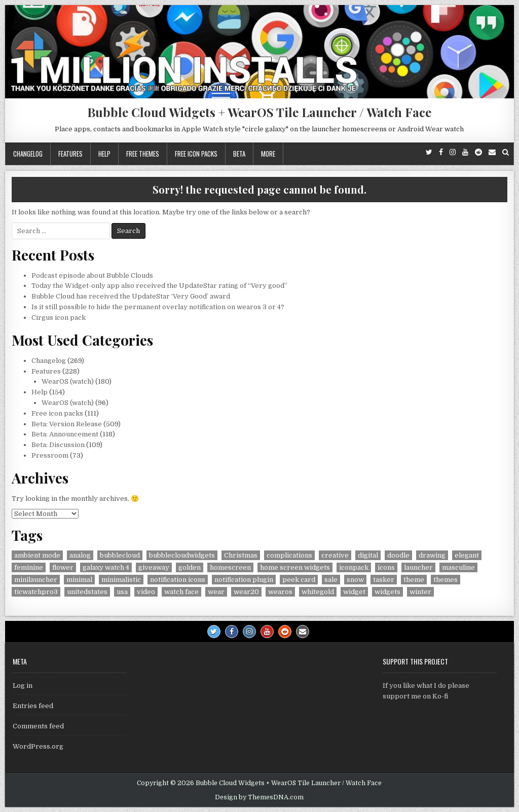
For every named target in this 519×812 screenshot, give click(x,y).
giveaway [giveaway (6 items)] (154, 567)
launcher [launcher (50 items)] (418, 567)
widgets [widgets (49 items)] (387, 592)
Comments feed (38, 726)
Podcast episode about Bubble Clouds (92, 275)
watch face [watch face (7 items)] (181, 592)
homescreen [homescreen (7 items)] (230, 567)
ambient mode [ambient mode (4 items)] (37, 555)
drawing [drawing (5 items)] (432, 555)
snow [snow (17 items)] (355, 580)
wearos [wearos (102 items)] (280, 592)
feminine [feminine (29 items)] (29, 567)
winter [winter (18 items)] (420, 592)
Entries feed (33, 706)
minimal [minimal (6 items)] (79, 580)
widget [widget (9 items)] (354, 592)
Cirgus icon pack (59, 318)
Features (70, 154)
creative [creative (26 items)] (335, 555)
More (268, 154)
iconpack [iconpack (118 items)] (354, 567)
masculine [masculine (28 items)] (458, 567)
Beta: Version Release (67, 424)
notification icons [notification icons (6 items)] (178, 580)
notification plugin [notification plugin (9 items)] (244, 580)
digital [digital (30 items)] (368, 555)
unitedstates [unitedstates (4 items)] (87, 592)
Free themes (143, 154)
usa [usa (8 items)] (122, 592)
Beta (239, 154)
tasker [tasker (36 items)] (384, 580)
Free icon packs (196, 154)
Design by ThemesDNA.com (259, 797)
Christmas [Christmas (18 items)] (241, 555)
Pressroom (50, 455)
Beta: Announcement (65, 434)
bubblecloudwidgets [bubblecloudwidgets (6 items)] (182, 555)
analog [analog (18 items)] (80, 555)
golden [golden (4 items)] (190, 567)
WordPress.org (38, 746)
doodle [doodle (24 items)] (398, 555)
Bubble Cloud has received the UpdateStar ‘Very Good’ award (131, 296)
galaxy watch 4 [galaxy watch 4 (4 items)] (106, 567)
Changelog (28, 154)
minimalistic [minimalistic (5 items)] (121, 580)
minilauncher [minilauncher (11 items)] (36, 580)
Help (104, 154)
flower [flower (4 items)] (63, 567)
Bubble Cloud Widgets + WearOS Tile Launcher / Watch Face (259, 112)
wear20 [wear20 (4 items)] (246, 592)
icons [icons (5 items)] (386, 567)
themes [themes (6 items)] (446, 580)
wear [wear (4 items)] (216, 592)
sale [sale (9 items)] (331, 580)
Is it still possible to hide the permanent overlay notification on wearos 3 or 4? (158, 307)
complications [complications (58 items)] (289, 555)
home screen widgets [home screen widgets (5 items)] (295, 567)
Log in (23, 686)
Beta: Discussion (58, 445)
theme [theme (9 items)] (414, 580)
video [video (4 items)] (146, 592)
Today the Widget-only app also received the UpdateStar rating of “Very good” (159, 286)
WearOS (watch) (68, 381)
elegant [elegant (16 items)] (467, 555)
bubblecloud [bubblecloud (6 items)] (120, 555)
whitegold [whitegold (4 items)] (318, 592)
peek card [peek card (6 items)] (299, 580)
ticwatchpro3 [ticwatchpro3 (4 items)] (36, 592)
